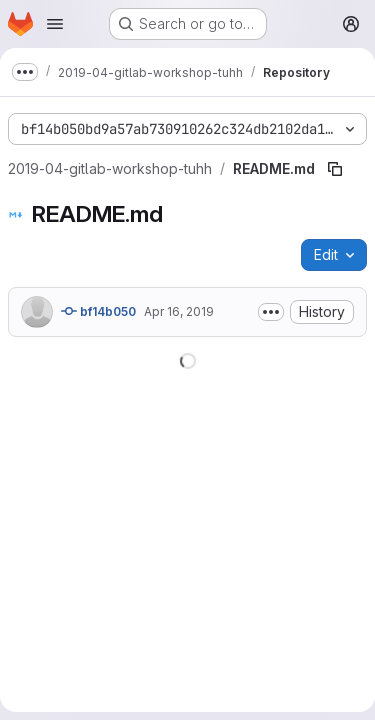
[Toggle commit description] (271, 312)
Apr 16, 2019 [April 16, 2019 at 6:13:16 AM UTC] (179, 311)
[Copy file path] (335, 169)
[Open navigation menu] (55, 24)
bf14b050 (98, 311)
